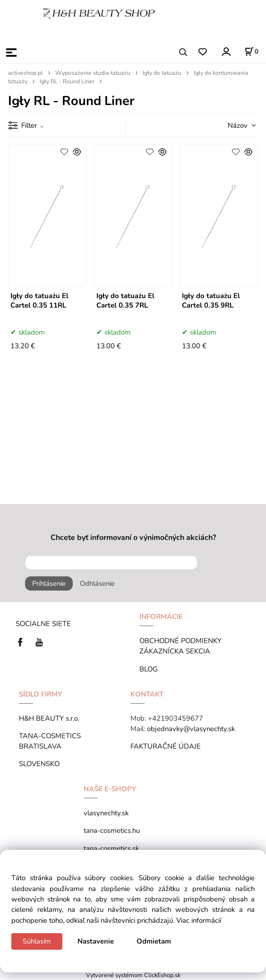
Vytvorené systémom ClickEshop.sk (133, 975)
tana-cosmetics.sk (111, 848)
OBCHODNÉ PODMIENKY (180, 641)
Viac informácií (199, 920)
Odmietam (154, 941)
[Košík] (251, 52)
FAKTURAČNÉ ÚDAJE (166, 746)
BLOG (149, 669)
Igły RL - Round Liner (67, 81)
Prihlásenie (49, 583)
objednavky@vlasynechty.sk (191, 729)
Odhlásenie (97, 583)
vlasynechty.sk (106, 813)
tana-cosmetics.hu (112, 830)
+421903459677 (176, 718)
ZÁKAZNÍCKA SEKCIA (177, 651)
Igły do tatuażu (162, 73)
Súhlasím (37, 941)
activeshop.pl (26, 73)
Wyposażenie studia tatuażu (93, 73)
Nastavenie (96, 941)
